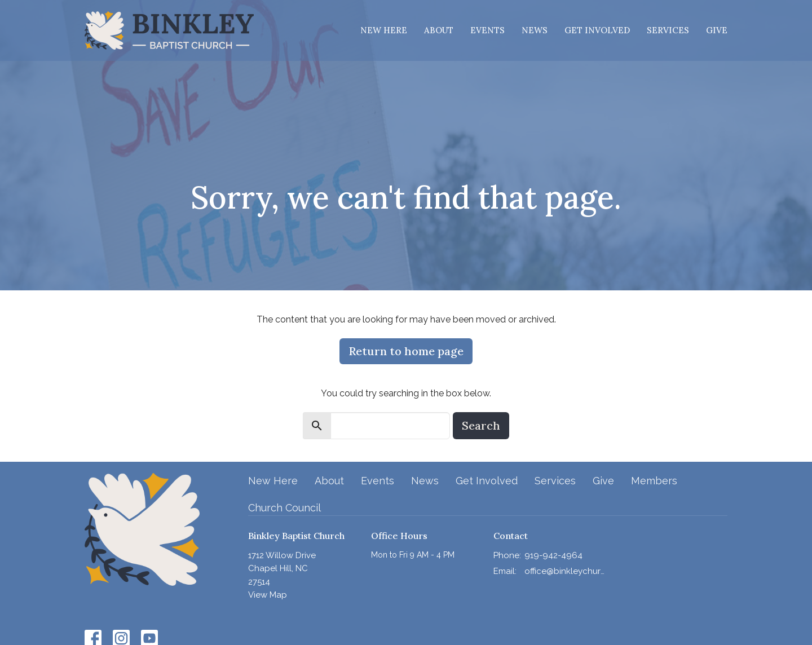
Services (668, 30)
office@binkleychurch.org (565, 571)
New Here (384, 30)
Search (481, 425)
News (535, 30)
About (439, 30)
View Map (268, 595)
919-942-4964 (553, 555)
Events (487, 30)
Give (717, 30)
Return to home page (406, 351)
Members (654, 481)
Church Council (284, 508)
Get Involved (597, 30)
